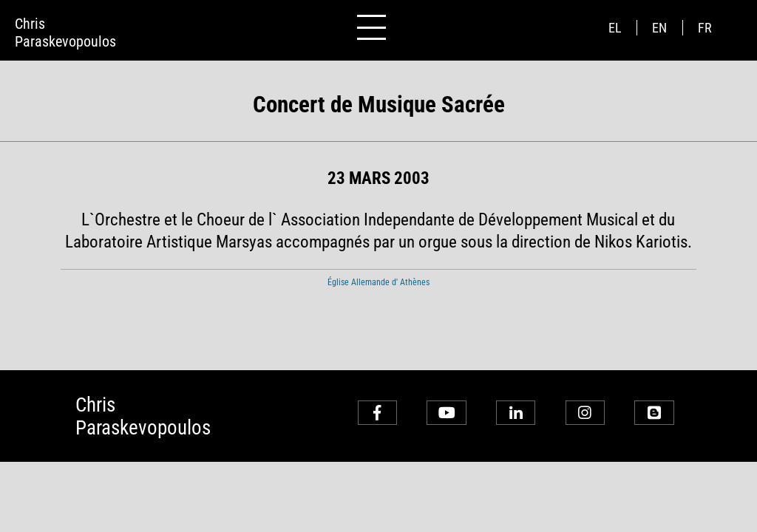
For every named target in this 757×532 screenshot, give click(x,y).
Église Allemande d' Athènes (378, 282)
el (615, 28)
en (659, 28)
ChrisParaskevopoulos (65, 33)
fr (705, 28)
